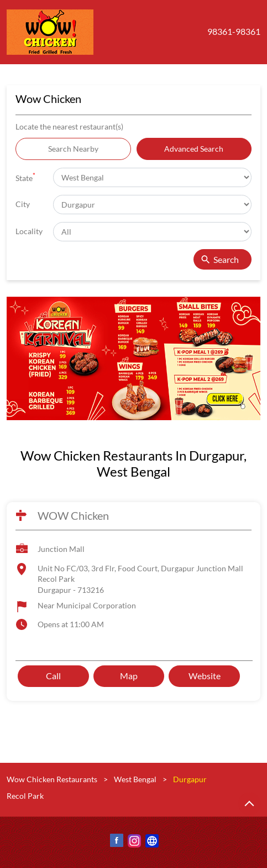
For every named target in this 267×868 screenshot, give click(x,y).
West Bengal (135, 779)
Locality (29, 231)
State (25, 177)
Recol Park (25, 796)
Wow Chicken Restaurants (53, 779)
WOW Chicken (73, 515)
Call (53, 676)
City (23, 204)
